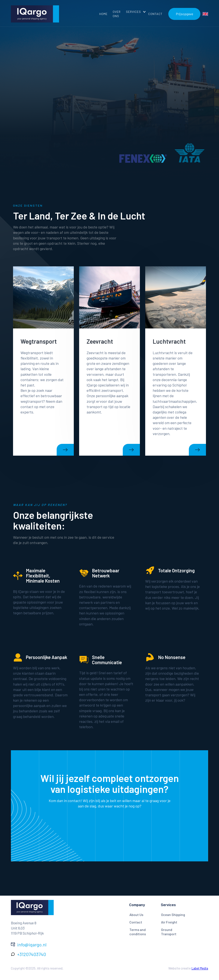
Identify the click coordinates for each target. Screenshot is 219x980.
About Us (136, 915)
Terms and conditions (138, 932)
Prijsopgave (184, 14)
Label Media (200, 968)
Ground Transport (169, 932)
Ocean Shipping (173, 915)
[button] (135, 12)
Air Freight (169, 922)
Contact (136, 922)
